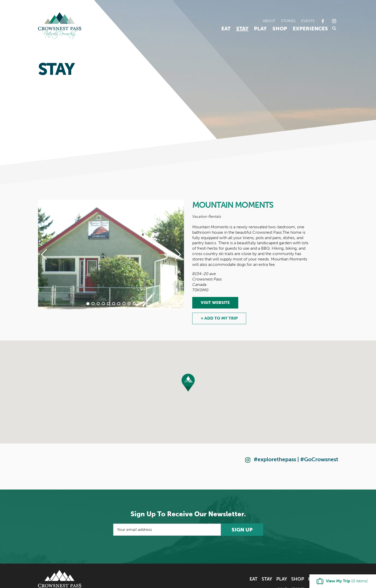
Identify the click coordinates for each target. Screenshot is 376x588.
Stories (288, 21)
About (269, 21)
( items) (347, 581)
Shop (280, 29)
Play (260, 29)
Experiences (310, 29)
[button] (88, 304)
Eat (226, 29)
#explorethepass (275, 459)
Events (308, 21)
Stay (242, 29)
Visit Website (215, 302)
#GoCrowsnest (319, 459)
